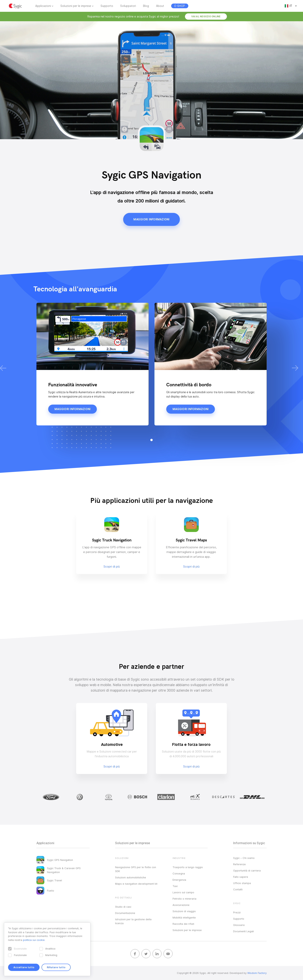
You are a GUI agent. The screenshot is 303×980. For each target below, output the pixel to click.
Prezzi (237, 912)
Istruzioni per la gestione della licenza (133, 921)
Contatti (238, 889)
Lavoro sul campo (183, 892)
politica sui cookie (34, 940)
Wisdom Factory (257, 973)
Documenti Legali (243, 931)
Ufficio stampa (242, 883)
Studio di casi (123, 907)
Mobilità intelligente (184, 917)
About (160, 6)
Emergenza (179, 880)
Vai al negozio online (206, 16)
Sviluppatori (128, 6)
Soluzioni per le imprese (76, 6)
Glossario (239, 925)
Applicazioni (43, 6)
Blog (146, 6)
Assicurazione (181, 905)
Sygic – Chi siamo (244, 858)
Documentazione (125, 913)
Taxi (175, 886)
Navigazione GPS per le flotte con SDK (136, 869)
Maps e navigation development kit (136, 884)
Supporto (107, 6)
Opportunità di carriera (247, 870)
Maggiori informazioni (151, 219)
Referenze (239, 864)
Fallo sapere (241, 877)
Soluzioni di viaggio (184, 911)
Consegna (179, 873)
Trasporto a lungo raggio (188, 867)
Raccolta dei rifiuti (183, 924)
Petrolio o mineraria (184, 899)
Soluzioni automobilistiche (131, 877)
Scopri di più (112, 767)
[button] (151, 440)
